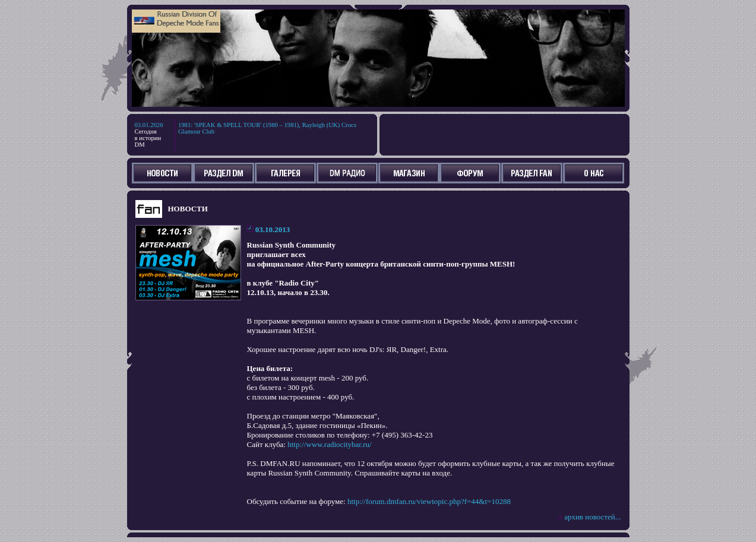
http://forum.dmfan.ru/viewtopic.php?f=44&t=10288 (429, 501)
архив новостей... (592, 517)
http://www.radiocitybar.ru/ (329, 444)
